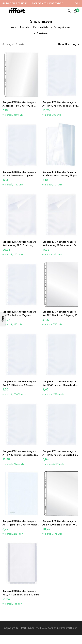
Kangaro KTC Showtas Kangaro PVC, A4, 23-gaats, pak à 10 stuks (21, 593)
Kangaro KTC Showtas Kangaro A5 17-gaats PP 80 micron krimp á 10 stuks (21, 525)
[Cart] (75, 11)
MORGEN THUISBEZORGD (35, 3)
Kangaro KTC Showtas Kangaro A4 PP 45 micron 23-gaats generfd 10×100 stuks (19, 315)
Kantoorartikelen (41, 27)
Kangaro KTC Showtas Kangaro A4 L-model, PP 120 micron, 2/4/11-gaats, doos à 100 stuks (20, 245)
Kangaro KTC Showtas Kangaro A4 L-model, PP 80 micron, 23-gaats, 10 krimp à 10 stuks (59, 245)
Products (24, 27)
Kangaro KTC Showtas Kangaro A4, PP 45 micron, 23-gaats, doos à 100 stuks (61, 385)
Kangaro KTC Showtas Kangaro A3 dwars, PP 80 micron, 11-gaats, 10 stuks (61, 175)
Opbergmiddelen (62, 27)
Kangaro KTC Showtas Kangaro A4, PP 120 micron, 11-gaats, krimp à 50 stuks (19, 175)
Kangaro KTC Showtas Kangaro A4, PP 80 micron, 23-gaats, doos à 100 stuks (21, 455)
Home (13, 27)
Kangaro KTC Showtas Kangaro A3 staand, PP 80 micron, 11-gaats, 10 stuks (19, 106)
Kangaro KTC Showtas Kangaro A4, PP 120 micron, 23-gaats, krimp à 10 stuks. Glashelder (19, 385)
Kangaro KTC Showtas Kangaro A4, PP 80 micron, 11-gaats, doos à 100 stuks (60, 106)
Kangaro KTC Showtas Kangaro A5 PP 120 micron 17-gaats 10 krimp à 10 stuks (59, 525)
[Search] (69, 11)
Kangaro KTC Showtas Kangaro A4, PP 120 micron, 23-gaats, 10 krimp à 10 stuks (60, 315)
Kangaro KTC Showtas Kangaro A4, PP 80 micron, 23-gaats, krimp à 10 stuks (61, 455)
